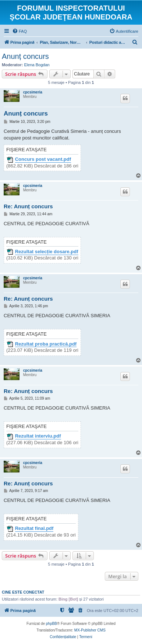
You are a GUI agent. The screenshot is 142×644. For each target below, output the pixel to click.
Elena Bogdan (37, 65)
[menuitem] (19, 31)
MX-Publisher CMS (90, 630)
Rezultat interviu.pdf (38, 436)
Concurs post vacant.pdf (43, 159)
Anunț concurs (25, 56)
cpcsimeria (33, 92)
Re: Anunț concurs (28, 206)
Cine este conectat (23, 592)
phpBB (52, 624)
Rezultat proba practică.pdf (46, 344)
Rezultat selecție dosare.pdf (47, 252)
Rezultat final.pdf (34, 528)
